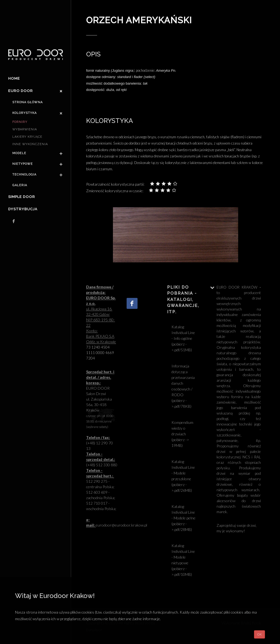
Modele (19, 153)
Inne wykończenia (30, 144)
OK (259, 634)
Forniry (20, 122)
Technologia (24, 175)
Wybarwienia (25, 129)
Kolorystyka (24, 113)
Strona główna (27, 102)
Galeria (20, 185)
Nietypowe (23, 164)
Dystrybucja (23, 209)
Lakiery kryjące (27, 137)
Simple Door (22, 197)
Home (14, 78)
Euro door (21, 91)
